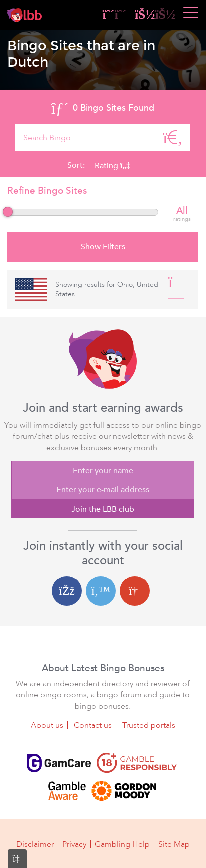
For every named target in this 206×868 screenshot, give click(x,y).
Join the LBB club (103, 509)
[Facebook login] (67, 591)
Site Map (174, 844)
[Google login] (135, 591)
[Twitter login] (101, 591)
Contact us (93, 725)
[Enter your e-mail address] (103, 490)
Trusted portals (149, 725)
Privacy (74, 844)
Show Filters (103, 247)
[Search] (173, 138)
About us (47, 725)
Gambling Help (122, 844)
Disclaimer (35, 844)
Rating (113, 166)
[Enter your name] (103, 471)
